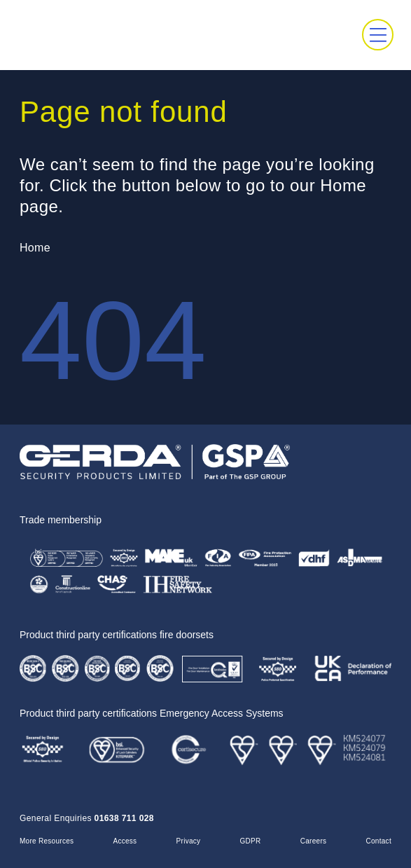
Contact (379, 841)
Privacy (189, 841)
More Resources (47, 841)
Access (125, 841)
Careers (314, 841)
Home (35, 248)
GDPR (251, 841)
